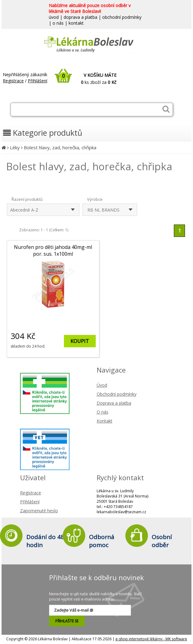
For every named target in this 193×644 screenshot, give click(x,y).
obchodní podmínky (122, 17)
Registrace (13, 81)
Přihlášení (38, 81)
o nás (58, 23)
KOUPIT (80, 341)
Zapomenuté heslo (39, 511)
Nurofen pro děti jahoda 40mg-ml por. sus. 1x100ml (53, 250)
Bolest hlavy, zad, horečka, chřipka (60, 147)
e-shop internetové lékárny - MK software (151, 639)
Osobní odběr (162, 541)
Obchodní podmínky (117, 394)
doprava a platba (80, 17)
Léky (15, 147)
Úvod (102, 385)
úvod (54, 17)
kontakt (76, 23)
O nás (103, 412)
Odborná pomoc (102, 541)
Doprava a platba (114, 403)
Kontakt (105, 421)
